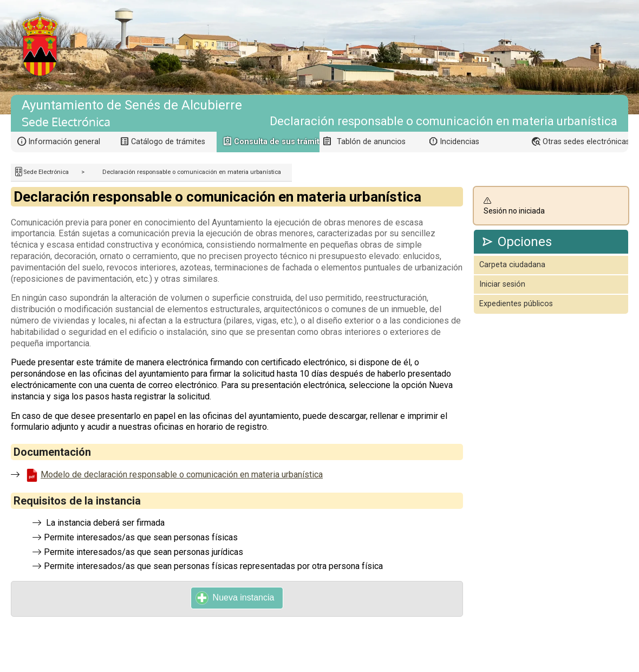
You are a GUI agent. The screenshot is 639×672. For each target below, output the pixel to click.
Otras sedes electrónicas (585, 142)
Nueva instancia (235, 598)
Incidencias (459, 142)
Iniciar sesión (502, 284)
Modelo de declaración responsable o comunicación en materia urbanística (182, 474)
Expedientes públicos (516, 304)
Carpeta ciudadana (512, 265)
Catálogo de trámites (168, 142)
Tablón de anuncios (371, 142)
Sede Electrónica (46, 172)
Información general (64, 142)
